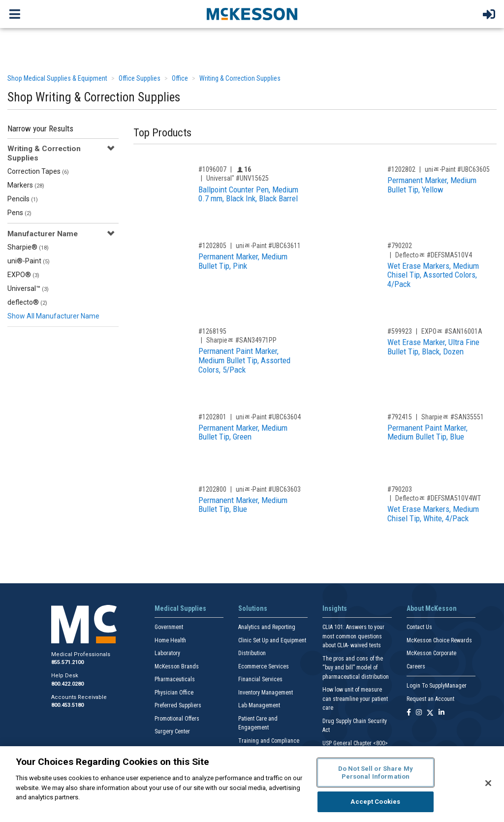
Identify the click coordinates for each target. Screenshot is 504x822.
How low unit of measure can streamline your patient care (355, 699)
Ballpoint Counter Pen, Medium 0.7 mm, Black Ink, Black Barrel (248, 194)
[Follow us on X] (430, 713)
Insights (335, 608)
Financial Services (260, 679)
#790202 (400, 246)
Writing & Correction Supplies (240, 78)
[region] (252, 784)
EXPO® (23, 275)
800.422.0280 (67, 684)
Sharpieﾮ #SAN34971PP (241, 340)
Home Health (170, 640)
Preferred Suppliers (178, 705)
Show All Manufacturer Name (53, 316)
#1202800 (212, 489)
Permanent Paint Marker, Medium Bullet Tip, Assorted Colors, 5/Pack (244, 360)
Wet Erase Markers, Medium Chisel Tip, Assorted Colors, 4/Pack (433, 275)
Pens (19, 213)
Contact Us (419, 627)
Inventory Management (266, 693)
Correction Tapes (38, 171)
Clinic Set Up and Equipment (272, 640)
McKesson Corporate (431, 653)
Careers (416, 666)
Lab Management (259, 705)
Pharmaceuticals (175, 679)
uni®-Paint (29, 261)
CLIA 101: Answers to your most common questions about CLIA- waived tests (353, 636)
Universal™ (28, 288)
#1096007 (212, 169)
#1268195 (212, 331)
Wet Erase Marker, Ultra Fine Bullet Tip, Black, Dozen (433, 347)
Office (180, 78)
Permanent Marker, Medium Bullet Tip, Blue (243, 505)
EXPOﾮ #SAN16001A (452, 331)
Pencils (23, 199)
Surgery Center (172, 731)
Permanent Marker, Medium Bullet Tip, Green (243, 432)
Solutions (253, 608)
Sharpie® (28, 247)
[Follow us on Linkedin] (441, 713)
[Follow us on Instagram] (419, 713)
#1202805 (212, 246)
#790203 (400, 489)
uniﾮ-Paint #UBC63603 (268, 489)
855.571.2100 (67, 662)
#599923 (400, 331)
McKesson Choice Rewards (439, 640)
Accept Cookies (375, 802)
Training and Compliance (269, 741)
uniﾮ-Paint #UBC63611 (268, 246)
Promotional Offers (177, 719)
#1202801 (212, 417)
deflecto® (27, 302)
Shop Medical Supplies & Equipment (57, 78)
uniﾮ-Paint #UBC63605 (457, 169)
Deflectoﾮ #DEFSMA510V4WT (438, 498)
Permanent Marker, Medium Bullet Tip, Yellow (432, 185)
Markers (26, 185)
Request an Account (430, 699)
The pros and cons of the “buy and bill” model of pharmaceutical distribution (356, 668)
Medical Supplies (180, 608)
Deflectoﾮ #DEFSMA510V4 (434, 255)
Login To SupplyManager (437, 686)
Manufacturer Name (43, 234)
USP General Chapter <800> (355, 743)
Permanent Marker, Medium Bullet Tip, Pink (243, 261)
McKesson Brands (177, 666)
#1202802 (401, 169)
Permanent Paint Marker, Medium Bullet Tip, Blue (427, 432)
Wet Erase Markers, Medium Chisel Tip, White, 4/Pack (433, 514)
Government (169, 627)
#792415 (400, 417)
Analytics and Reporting (267, 627)
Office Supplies (140, 78)
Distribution (252, 653)
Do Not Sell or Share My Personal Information (376, 773)
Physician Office (174, 693)
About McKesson (432, 608)
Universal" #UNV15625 (237, 178)
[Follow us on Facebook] (409, 713)
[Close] (488, 783)
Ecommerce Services (264, 666)
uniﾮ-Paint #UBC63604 (268, 417)
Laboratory (167, 653)
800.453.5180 (67, 705)
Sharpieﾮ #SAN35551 (453, 417)
